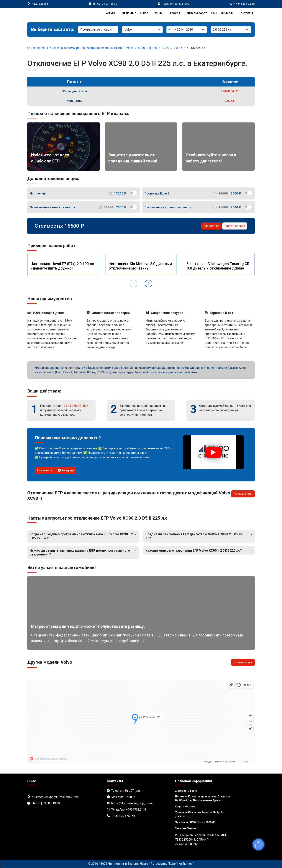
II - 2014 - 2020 (159, 48)
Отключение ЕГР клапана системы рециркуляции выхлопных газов (75, 48)
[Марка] (142, 30)
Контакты (246, 13)
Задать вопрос (235, 226)
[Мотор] (231, 30)
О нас (144, 13)
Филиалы (228, 13)
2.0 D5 (178, 48)
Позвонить (45, 470)
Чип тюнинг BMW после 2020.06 (195, 822)
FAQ (214, 13)
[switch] (133, 193)
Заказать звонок (186, 828)
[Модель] (187, 30)
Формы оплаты (185, 807)
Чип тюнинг (128, 13)
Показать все (243, 494)
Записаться (211, 226)
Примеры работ (196, 13)
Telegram (66, 470)
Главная (174, 13)
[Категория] (98, 30)
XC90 (141, 48)
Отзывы (158, 13)
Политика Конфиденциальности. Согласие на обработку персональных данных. (203, 798)
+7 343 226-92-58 (74, 406)
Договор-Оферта (186, 791)
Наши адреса (40, 4)
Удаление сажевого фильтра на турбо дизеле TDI (200, 814)
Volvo (130, 48)
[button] (148, 284)
